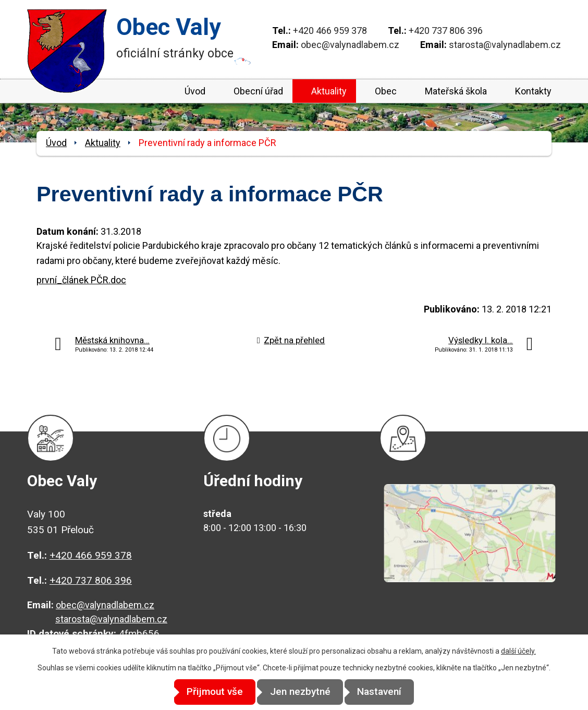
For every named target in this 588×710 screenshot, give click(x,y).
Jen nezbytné (300, 692)
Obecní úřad (258, 91)
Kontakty (533, 91)
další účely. (518, 652)
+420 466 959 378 (330, 31)
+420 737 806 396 (446, 31)
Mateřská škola (456, 91)
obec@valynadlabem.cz (350, 45)
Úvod (195, 91)
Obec (386, 91)
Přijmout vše (206, 692)
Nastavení (388, 692)
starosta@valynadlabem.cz (505, 45)
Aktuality (329, 91)
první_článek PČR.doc (81, 280)
